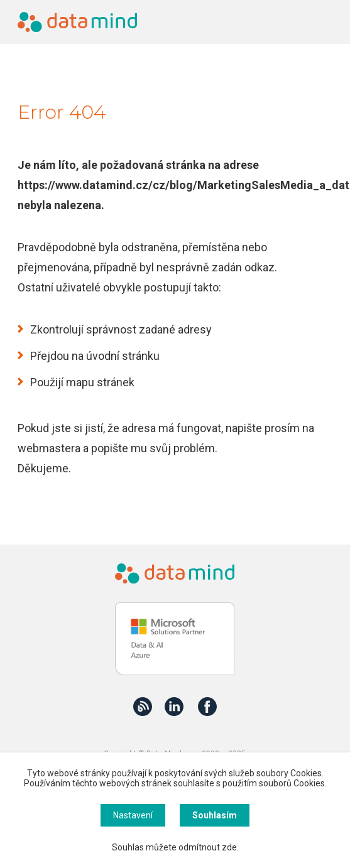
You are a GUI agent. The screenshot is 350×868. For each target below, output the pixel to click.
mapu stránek (100, 382)
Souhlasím (215, 815)
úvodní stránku (123, 356)
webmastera (49, 448)
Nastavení (133, 815)
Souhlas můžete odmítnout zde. (175, 847)
